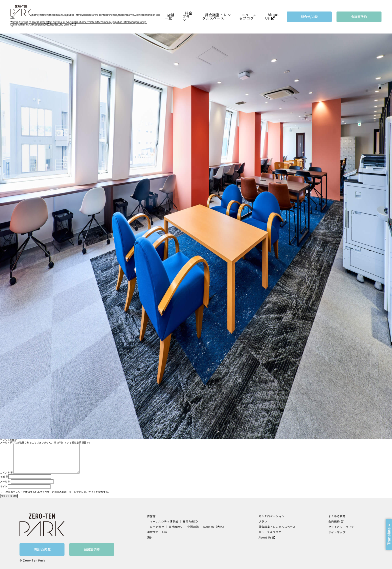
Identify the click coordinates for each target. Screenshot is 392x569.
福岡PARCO (190, 521)
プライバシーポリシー (342, 527)
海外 (150, 537)
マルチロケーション (271, 516)
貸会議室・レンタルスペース (217, 16)
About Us (272, 16)
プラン (263, 521)
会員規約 (334, 521)
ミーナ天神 (157, 527)
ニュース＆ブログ (248, 16)
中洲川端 (193, 527)
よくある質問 (337, 516)
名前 (4, 476)
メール (5, 481)
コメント (6, 472)
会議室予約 (359, 17)
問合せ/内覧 (309, 17)
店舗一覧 (170, 16)
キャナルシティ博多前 (164, 521)
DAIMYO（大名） (214, 527)
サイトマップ (337, 532)
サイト (4, 486)
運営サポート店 (157, 532)
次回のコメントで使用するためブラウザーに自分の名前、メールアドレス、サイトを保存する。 (58, 492)
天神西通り (176, 527)
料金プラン (187, 16)
